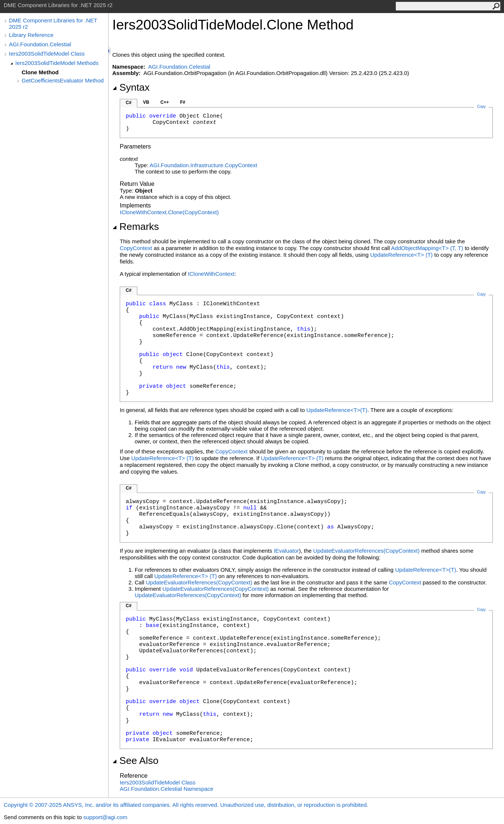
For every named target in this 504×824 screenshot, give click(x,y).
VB (146, 102)
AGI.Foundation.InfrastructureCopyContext (204, 165)
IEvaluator (287, 551)
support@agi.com (105, 817)
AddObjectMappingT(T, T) (427, 248)
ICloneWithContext (211, 274)
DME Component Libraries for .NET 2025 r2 (53, 24)
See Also (135, 761)
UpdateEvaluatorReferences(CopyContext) (367, 551)
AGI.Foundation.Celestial (40, 44)
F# (183, 102)
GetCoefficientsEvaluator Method (63, 80)
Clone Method (40, 72)
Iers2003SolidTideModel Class (47, 54)
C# (129, 103)
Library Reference (31, 35)
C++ (165, 102)
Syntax (131, 87)
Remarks (136, 227)
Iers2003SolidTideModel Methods (57, 63)
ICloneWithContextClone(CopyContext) (169, 212)
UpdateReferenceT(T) (401, 255)
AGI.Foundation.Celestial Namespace (167, 789)
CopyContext (136, 248)
